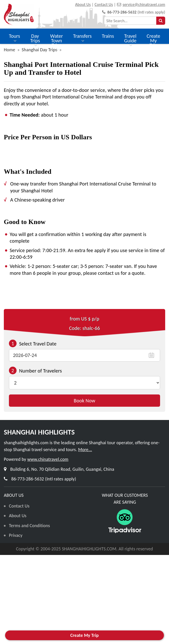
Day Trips (35, 41)
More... (85, 450)
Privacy (16, 535)
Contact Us (104, 4)
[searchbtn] (161, 21)
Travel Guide (130, 41)
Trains (108, 36)
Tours (14, 38)
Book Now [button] (84, 401)
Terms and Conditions (29, 526)
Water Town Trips (57, 43)
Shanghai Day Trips (40, 50)
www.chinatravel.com (48, 459)
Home (10, 50)
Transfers (82, 38)
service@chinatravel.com (144, 4)
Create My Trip (153, 41)
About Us (83, 4)
